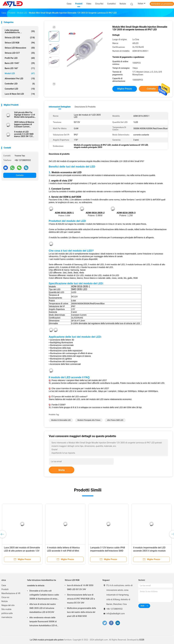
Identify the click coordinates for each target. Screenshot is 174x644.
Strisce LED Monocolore (20, 48)
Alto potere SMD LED (115, 420)
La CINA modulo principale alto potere (47, 640)
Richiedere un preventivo (162, 4)
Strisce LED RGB (20, 43)
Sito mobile (6, 609)
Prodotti (5, 589)
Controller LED (20, 84)
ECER (142, 640)
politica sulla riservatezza (7, 615)
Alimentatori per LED (20, 79)
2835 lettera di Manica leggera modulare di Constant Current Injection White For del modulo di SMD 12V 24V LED (25, 124)
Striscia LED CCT (20, 53)
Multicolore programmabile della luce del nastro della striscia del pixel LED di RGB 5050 (82, 612)
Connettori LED (20, 89)
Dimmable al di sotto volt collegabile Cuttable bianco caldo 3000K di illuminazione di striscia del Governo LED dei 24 (44, 595)
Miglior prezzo (125, 89)
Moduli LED (20, 73)
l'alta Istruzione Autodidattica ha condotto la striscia (42, 583)
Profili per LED (20, 58)
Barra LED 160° (20, 68)
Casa (4, 585)
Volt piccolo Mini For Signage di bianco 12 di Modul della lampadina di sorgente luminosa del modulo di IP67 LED (25, 115)
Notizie (5, 601)
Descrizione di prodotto (85, 107)
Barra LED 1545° (20, 63)
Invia (62, 470)
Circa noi (5, 597)
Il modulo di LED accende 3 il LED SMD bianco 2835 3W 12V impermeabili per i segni (25, 134)
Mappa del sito (8, 605)
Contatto (20, 175)
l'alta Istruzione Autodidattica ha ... (20, 31)
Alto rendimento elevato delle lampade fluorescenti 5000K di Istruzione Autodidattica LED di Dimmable (43, 622)
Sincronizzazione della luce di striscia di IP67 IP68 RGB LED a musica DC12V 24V (81, 599)
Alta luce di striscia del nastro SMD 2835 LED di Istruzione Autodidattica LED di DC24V (43, 608)
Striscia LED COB (20, 38)
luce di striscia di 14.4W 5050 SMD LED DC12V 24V (80, 587)
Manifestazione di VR (11, 593)
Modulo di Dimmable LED (61, 420)
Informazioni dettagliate (60, 107)
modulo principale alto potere (89, 420)
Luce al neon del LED (20, 94)
